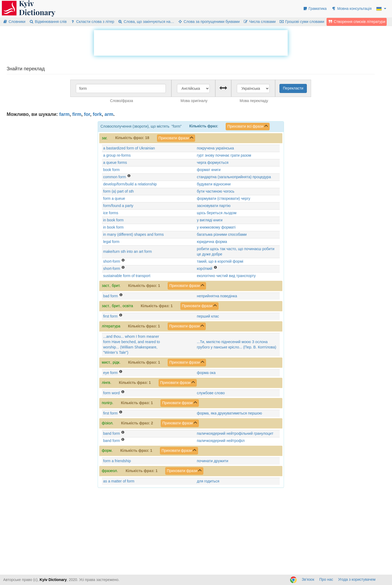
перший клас (208, 316)
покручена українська (215, 148)
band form (112, 433)
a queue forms (115, 162)
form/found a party (118, 206)
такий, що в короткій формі (220, 261)
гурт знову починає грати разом (224, 155)
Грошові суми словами (302, 22)
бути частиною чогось (216, 191)
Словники (14, 22)
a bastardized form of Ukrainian (129, 148)
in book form (114, 220)
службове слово (211, 393)
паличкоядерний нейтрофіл (221, 441)
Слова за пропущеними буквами (209, 22)
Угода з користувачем (357, 579)
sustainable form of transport (127, 276)
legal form (111, 242)
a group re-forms (117, 155)
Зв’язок (308, 579)
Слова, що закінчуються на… (146, 22)
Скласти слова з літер (92, 22)
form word (112, 393)
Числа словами (259, 22)
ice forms (111, 213)
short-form (112, 261)
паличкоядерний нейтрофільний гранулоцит (235, 433)
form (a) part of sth (119, 191)
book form (112, 170)
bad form (111, 296)
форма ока (206, 373)
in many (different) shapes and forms (134, 234)
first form (110, 316)
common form (115, 177)
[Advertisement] (191, 42)
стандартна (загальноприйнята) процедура (234, 177)
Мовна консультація (351, 9)
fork (97, 114)
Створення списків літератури (357, 22)
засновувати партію (214, 206)
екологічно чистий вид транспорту (226, 276)
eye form (110, 373)
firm (77, 114)
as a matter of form (119, 481)
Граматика (315, 9)
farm (65, 114)
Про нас (326, 579)
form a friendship (117, 461)
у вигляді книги (210, 220)
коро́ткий (205, 269)
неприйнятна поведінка (217, 296)
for (87, 114)
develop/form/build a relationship (130, 184)
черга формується (213, 162)
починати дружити (213, 461)
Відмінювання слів (48, 22)
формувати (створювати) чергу (224, 198)
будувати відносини (214, 184)
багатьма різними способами (222, 234)
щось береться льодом (217, 213)
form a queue (114, 198)
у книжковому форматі (216, 227)
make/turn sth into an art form (128, 251)
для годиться (208, 481)
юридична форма (212, 242)
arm (109, 114)
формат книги (209, 170)
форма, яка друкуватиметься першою (230, 413)
